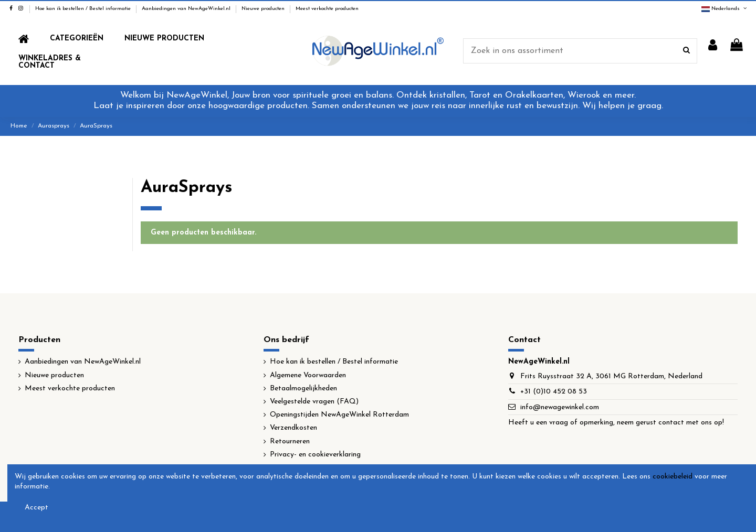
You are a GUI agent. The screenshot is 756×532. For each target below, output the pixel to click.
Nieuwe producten (264, 9)
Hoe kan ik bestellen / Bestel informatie (84, 9)
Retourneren (290, 441)
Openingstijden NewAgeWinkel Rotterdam (339, 415)
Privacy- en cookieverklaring (315, 455)
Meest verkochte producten (327, 9)
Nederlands (725, 9)
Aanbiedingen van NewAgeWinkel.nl (187, 9)
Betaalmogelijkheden (303, 389)
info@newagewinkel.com (560, 407)
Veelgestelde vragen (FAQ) (314, 402)
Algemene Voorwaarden (308, 375)
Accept (36, 508)
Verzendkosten (293, 428)
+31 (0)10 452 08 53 (554, 392)
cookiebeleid (673, 477)
